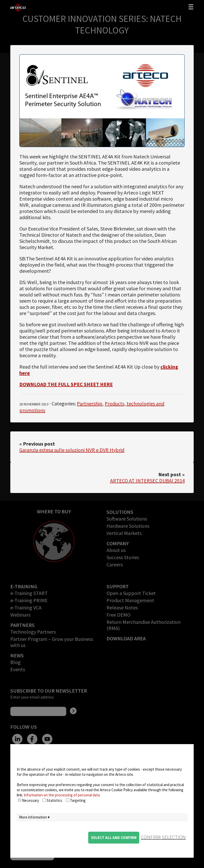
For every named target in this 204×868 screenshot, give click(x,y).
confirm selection (163, 837)
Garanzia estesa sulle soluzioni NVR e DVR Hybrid (72, 450)
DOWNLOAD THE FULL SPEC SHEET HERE (66, 384)
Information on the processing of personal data (62, 795)
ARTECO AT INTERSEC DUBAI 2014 (147, 480)
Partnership (90, 403)
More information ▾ (34, 817)
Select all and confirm (114, 837)
